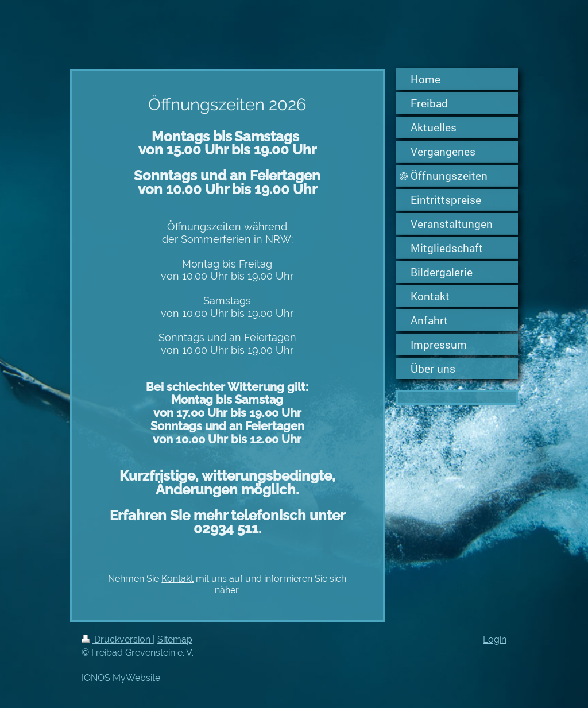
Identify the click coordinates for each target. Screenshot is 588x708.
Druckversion (117, 639)
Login (495, 639)
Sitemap (175, 639)
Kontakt (177, 579)
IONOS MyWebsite (121, 678)
